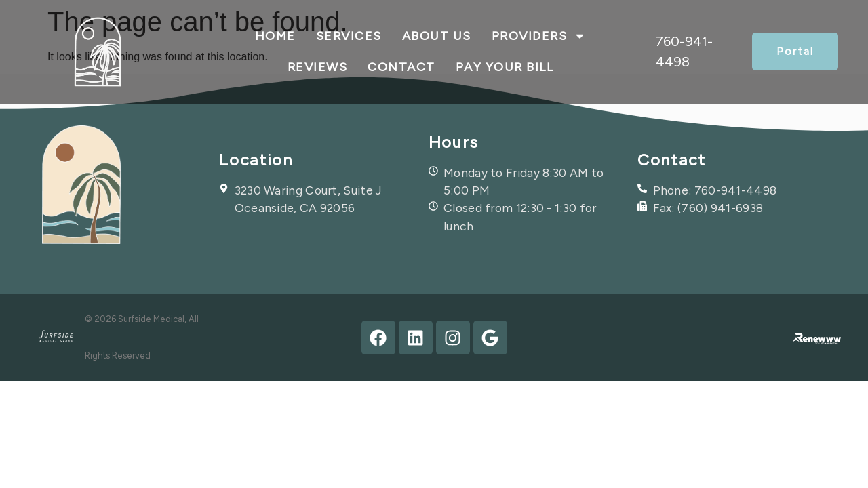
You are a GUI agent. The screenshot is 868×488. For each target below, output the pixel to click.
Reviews (318, 67)
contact (401, 67)
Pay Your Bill (505, 67)
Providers (539, 36)
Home (275, 36)
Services (349, 36)
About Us (437, 36)
